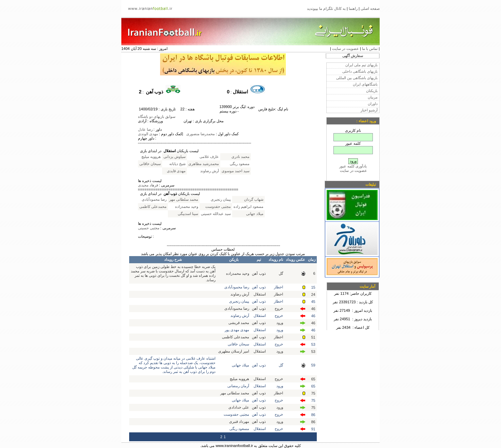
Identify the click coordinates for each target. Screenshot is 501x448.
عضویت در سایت (345, 49)
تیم (259, 259)
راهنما (353, 8)
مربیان (373, 97)
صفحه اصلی (370, 8)
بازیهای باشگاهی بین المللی (357, 78)
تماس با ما (370, 49)
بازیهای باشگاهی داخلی (360, 71)
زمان (312, 259)
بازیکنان (372, 91)
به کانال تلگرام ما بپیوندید (326, 8)
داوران (373, 104)
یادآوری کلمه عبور (353, 166)
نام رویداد (276, 259)
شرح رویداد (173, 259)
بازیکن (234, 259)
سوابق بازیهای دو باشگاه (157, 117)
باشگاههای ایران (365, 84)
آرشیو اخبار (369, 110)
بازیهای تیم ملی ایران (361, 65)
